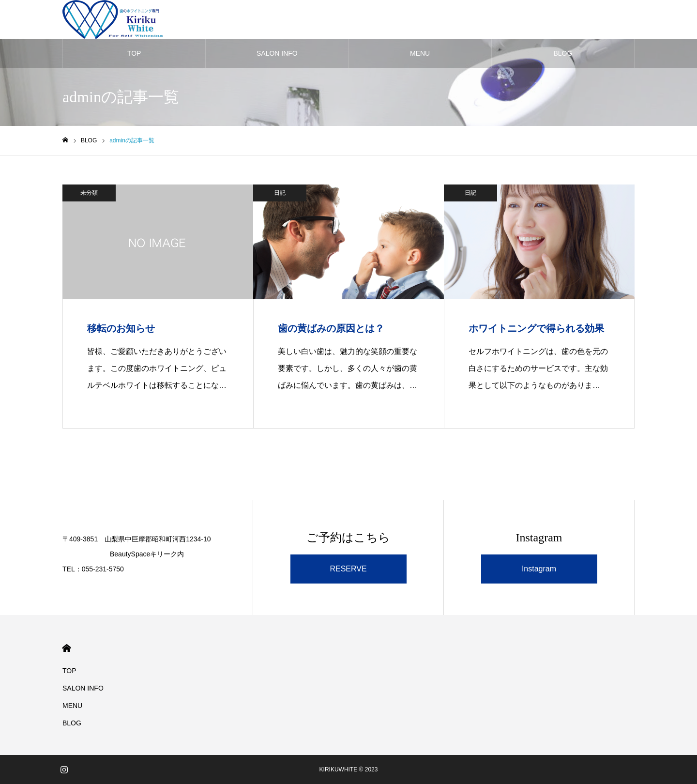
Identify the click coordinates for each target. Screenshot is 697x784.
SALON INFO (277, 53)
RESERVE (348, 569)
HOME (67, 648)
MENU (420, 53)
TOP (134, 53)
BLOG (563, 53)
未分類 (89, 193)
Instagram (539, 569)
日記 (280, 193)
